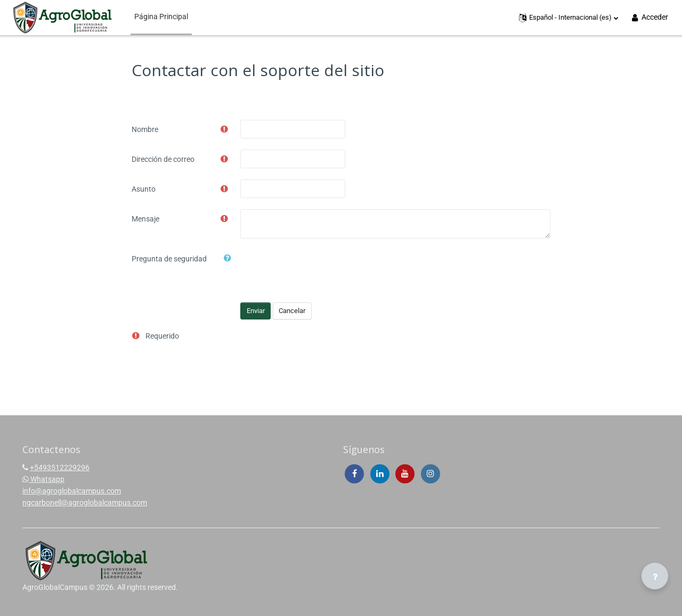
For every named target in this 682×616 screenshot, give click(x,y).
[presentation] (321, 270)
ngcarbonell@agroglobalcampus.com (85, 503)
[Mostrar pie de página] (655, 576)
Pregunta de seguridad (169, 259)
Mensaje (145, 219)
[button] (569, 18)
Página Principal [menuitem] (161, 17)
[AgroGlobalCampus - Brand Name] (63, 18)
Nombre (145, 129)
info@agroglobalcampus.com (72, 491)
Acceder (649, 17)
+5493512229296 (60, 467)
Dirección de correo (163, 159)
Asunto (144, 189)
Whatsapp (43, 479)
